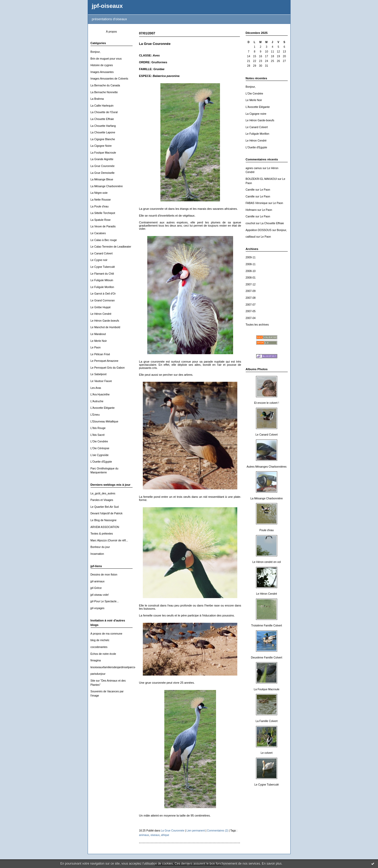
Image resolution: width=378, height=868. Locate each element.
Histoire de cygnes (102, 65)
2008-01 (251, 278)
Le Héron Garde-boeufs (105, 321)
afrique (165, 835)
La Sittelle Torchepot (103, 213)
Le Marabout (98, 334)
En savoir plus (272, 864)
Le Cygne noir (99, 260)
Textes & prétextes (102, 534)
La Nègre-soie (99, 193)
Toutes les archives (257, 325)
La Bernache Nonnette (104, 92)
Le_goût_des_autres (103, 493)
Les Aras (96, 388)
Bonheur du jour (100, 547)
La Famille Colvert (267, 721)
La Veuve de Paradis (103, 226)
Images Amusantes (102, 72)
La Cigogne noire (256, 114)
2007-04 (251, 318)
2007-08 (251, 298)
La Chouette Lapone (103, 132)
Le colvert (267, 753)
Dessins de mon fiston (104, 575)
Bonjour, (96, 52)
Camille (250, 190)
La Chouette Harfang (103, 126)
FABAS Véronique (257, 203)
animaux (144, 835)
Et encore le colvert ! (267, 403)
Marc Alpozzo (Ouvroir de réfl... (109, 540)
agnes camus (254, 168)
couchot (250, 223)
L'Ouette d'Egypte (101, 462)
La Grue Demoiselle (103, 173)
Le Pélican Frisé (100, 354)
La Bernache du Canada (105, 85)
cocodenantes (99, 647)
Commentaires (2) (218, 831)
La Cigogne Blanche (103, 139)
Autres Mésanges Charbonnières (267, 467)
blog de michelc (100, 640)
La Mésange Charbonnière (107, 186)
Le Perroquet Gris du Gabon (108, 368)
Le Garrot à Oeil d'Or (103, 294)
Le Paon (96, 347)
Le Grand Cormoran (103, 300)
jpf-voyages (98, 608)
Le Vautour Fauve (101, 381)
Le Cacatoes (98, 233)
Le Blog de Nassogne (104, 520)
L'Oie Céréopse (100, 448)
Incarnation (97, 554)
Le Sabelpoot (99, 374)
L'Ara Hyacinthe (100, 394)
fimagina (96, 660)
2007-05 (251, 311)
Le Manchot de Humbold (105, 327)
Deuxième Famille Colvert (267, 658)
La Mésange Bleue (102, 179)
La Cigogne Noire (101, 146)
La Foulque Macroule (103, 153)
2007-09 (251, 291)
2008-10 (251, 271)
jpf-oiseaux (107, 6)
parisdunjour (98, 674)
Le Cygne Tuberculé (103, 267)
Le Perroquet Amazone (104, 361)
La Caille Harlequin (102, 106)
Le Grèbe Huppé (101, 307)
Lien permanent (196, 831)
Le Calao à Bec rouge (104, 240)
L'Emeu (95, 415)
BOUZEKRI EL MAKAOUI (261, 179)
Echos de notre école (103, 654)
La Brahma (97, 99)
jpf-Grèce (96, 588)
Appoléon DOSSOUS (259, 230)
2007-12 (251, 284)
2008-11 (251, 264)
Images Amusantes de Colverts (109, 79)
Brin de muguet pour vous (106, 59)
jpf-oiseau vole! (100, 595)
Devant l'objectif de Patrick (107, 513)
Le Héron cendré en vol (266, 562)
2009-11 (251, 257)
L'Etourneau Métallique (104, 422)
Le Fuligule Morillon (102, 287)
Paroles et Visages (102, 500)
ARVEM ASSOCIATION (105, 527)
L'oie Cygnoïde (100, 455)
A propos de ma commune (106, 634)
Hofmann (251, 210)
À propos (112, 32)
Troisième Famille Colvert (267, 626)
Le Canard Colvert (102, 253)
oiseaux (155, 835)
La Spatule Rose (101, 220)
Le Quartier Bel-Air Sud (105, 507)
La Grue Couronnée (103, 166)
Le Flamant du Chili (102, 274)
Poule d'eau (267, 530)
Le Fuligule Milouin (102, 280)
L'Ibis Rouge (98, 428)
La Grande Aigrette (102, 159)
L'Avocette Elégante (103, 408)
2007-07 (251, 305)
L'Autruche (97, 401)
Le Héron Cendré (101, 314)
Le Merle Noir (99, 341)
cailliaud (251, 237)
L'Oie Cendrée (99, 441)
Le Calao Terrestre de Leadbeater (111, 247)
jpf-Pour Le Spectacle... (105, 601)
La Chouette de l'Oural (104, 112)
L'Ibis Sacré (98, 435)
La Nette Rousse (101, 200)
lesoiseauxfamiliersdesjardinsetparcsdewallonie (119, 667)
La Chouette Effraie (102, 119)
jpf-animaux (98, 581)
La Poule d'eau (100, 206)
